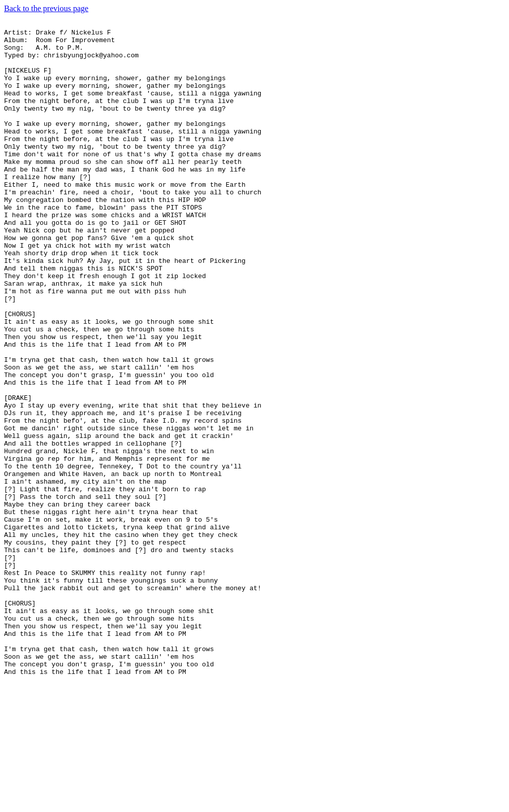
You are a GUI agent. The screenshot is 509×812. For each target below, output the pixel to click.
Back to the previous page (46, 8)
